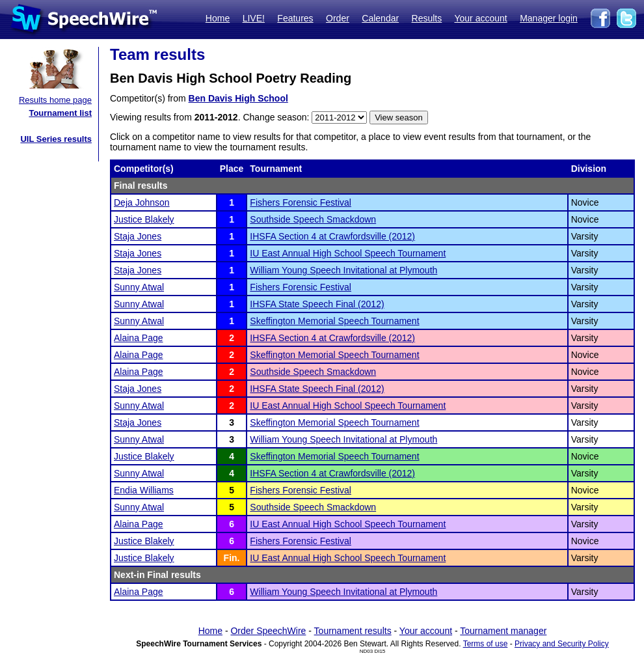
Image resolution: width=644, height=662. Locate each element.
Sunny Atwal (139, 287)
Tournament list (60, 113)
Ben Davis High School (238, 98)
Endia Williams (144, 490)
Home (218, 18)
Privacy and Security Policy (562, 644)
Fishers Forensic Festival (301, 202)
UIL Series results (56, 139)
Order (338, 18)
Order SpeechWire (268, 631)
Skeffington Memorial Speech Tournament (334, 321)
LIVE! (254, 18)
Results (427, 18)
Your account (480, 18)
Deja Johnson (142, 202)
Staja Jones (138, 236)
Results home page (55, 100)
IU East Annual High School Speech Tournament (348, 253)
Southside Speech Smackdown (313, 219)
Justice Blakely (144, 219)
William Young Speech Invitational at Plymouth (343, 270)
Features (295, 18)
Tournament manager (503, 631)
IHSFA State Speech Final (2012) (317, 304)
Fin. (232, 558)
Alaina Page (139, 338)
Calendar (380, 18)
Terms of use (486, 644)
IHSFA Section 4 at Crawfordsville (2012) (332, 236)
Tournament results (353, 631)
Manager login (549, 18)
